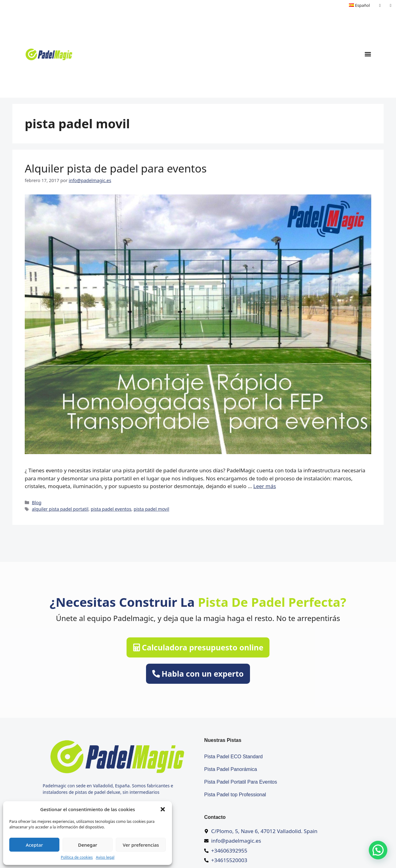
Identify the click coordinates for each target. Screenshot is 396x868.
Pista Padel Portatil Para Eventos (241, 782)
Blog (37, 502)
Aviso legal (105, 857)
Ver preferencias (141, 845)
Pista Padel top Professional (235, 795)
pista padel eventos (111, 509)
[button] (163, 809)
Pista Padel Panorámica (231, 769)
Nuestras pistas (223, 740)
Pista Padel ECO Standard (233, 757)
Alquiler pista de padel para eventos (116, 168)
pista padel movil (151, 509)
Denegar (88, 845)
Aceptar (34, 845)
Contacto (215, 817)
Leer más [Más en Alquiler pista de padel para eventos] (265, 486)
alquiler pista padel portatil (60, 509)
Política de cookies (77, 857)
